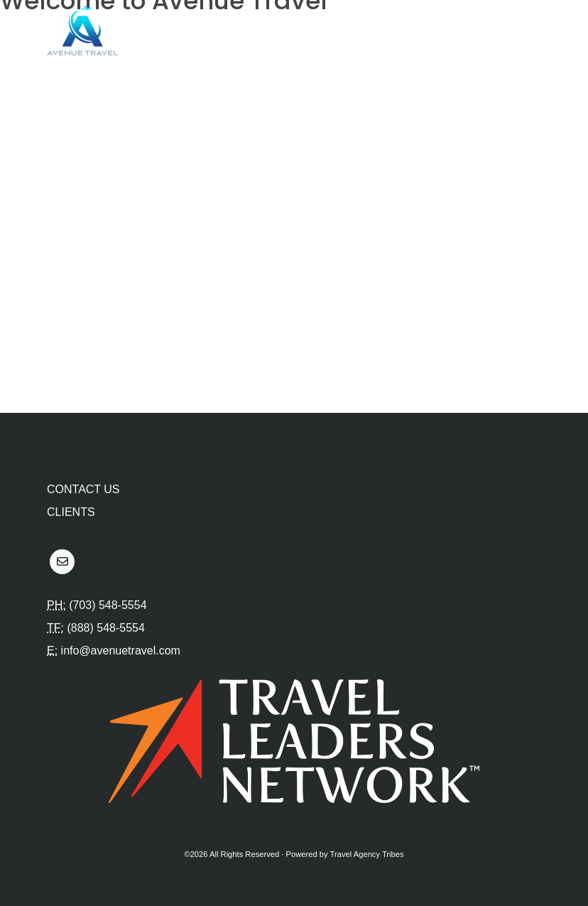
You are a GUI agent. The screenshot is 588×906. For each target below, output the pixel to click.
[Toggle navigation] (522, 31)
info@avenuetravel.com (121, 651)
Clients (71, 512)
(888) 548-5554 (105, 628)
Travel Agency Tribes (367, 854)
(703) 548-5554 (108, 605)
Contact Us (83, 489)
